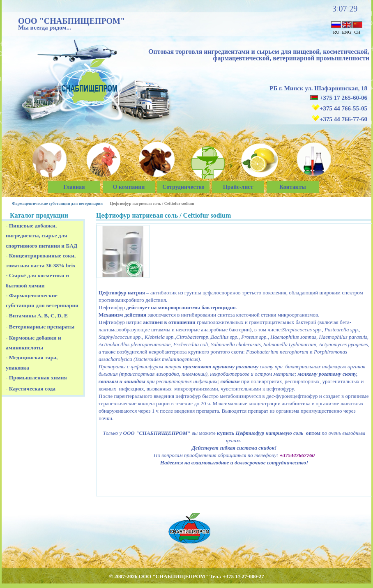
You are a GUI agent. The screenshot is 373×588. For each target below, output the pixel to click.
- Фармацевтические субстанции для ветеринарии (42, 300)
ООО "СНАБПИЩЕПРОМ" (71, 21)
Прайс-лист (238, 187)
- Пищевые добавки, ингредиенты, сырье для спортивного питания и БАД (41, 236)
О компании (129, 187)
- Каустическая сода (31, 389)
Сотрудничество (183, 187)
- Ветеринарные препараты (40, 327)
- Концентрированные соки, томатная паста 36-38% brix (41, 261)
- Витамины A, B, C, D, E (37, 316)
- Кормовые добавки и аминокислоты (33, 343)
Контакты (292, 187)
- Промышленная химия (36, 378)
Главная (74, 187)
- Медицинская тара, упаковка (32, 362)
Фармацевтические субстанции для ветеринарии (57, 203)
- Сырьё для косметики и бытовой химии (37, 280)
